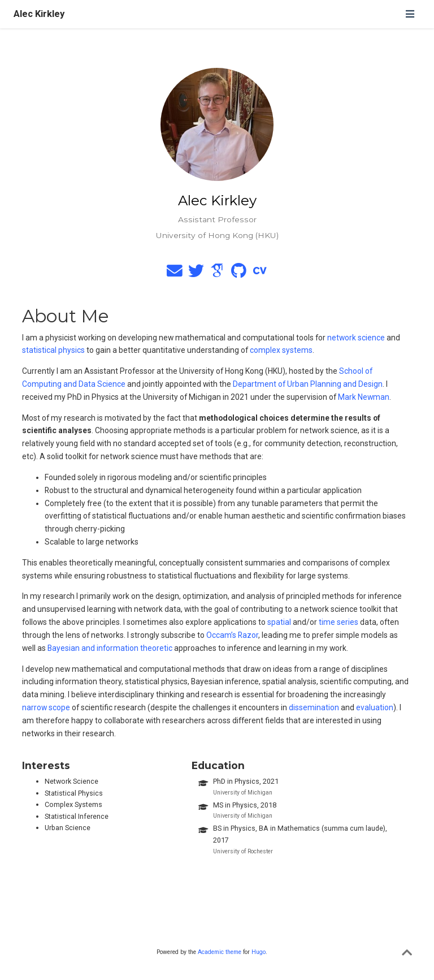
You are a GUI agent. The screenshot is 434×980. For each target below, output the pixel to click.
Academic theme (220, 952)
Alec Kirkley (39, 14)
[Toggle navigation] (410, 14)
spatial (279, 622)
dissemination (314, 707)
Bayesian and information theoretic (110, 648)
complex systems (281, 350)
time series (338, 622)
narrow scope (46, 707)
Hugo (259, 952)
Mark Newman (364, 397)
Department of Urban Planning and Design (308, 384)
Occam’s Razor (232, 635)
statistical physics (53, 350)
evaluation (375, 707)
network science (356, 338)
